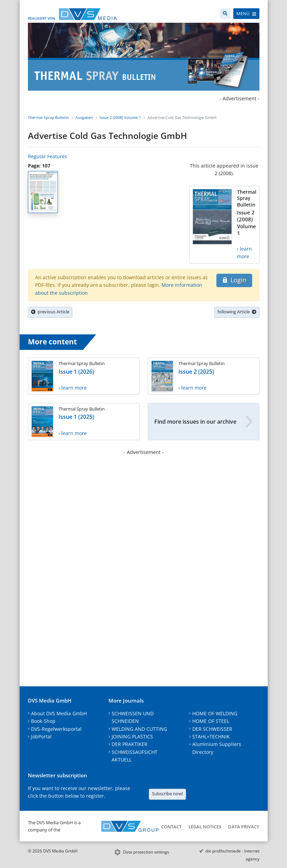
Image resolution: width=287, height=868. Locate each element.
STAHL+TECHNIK (211, 736)
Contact (171, 827)
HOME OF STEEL (211, 721)
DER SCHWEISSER (212, 729)
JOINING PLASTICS (132, 736)
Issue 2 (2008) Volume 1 (120, 117)
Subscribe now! (167, 794)
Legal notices (205, 827)
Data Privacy (244, 827)
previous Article (50, 312)
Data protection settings (146, 852)
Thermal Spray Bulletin (48, 117)
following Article (237, 312)
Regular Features (48, 156)
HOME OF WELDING (215, 713)
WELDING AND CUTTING (139, 729)
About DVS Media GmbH (59, 713)
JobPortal (41, 736)
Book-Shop (43, 721)
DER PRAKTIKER (130, 744)
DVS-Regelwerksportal (56, 729)
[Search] (225, 14)
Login (234, 280)
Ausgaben (84, 117)
